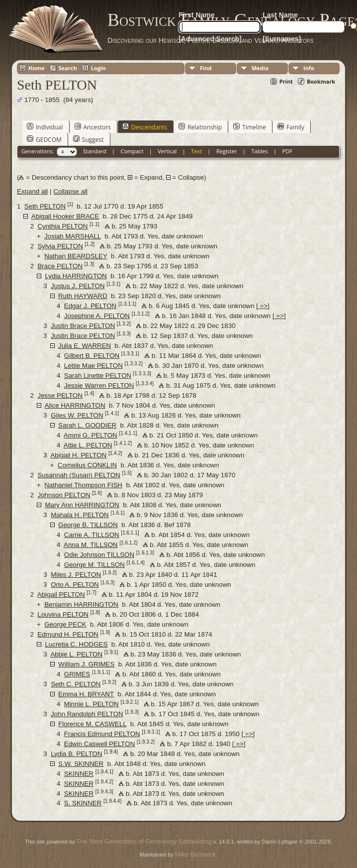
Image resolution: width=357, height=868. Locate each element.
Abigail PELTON (61, 595)
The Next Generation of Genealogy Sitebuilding (144, 841)
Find (206, 68)
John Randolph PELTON (87, 714)
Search (68, 68)
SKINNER (79, 774)
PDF (287, 151)
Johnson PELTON (64, 495)
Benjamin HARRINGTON (81, 604)
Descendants (145, 127)
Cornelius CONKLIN (87, 465)
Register (227, 151)
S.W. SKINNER (81, 764)
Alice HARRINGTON (75, 405)
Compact (132, 151)
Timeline (250, 127)
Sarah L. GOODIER (87, 425)
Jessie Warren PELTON (99, 385)
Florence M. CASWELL (92, 724)
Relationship (200, 127)
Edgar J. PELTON (90, 306)
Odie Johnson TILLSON (99, 555)
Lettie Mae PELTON (93, 366)
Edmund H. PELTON (68, 634)
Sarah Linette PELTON (98, 376)
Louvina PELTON (63, 614)
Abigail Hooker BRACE (65, 216)
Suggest (89, 139)
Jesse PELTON (60, 395)
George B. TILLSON (88, 525)
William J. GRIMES (86, 664)
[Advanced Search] (210, 39)
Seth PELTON (45, 206)
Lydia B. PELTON (76, 754)
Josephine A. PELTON (97, 316)
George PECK (65, 624)
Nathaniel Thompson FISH (83, 485)
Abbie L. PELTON (76, 654)
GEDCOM (44, 139)
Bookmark (321, 81)
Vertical (167, 151)
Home (37, 68)
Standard (95, 151)
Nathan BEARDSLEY (76, 256)
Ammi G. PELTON (90, 435)
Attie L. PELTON (88, 445)
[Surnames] (282, 39)
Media (260, 68)
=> (263, 306)
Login (98, 68)
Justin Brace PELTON (83, 326)
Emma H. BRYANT (86, 694)
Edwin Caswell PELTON (99, 744)
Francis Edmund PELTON (102, 734)
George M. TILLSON (94, 565)
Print (286, 81)
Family (291, 127)
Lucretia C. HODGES (76, 644)
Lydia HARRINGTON (76, 276)
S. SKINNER (83, 803)
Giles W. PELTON (77, 415)
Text (196, 151)
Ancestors (93, 127)
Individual (45, 127)
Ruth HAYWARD (83, 296)
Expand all (32, 191)
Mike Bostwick (195, 854)
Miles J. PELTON (76, 575)
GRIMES (77, 674)
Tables (260, 151)
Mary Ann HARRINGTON (82, 505)
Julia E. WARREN (85, 346)
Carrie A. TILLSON (92, 535)
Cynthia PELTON (62, 226)
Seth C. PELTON (76, 684)
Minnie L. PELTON (91, 704)
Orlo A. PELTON (75, 585)
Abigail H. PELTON (78, 455)
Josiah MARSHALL (73, 236)
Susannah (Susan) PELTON (79, 475)
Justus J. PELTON (78, 286)
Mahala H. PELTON (80, 515)
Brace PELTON (60, 266)
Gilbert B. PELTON (92, 356)
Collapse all (70, 191)
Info (309, 68)
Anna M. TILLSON (91, 545)
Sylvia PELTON (60, 246)
